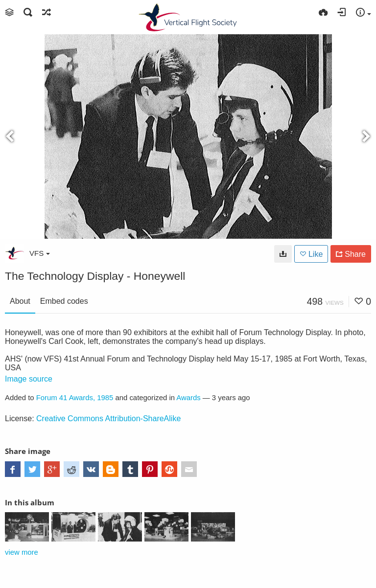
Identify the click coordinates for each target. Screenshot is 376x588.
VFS (40, 253)
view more (22, 552)
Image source (29, 379)
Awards (188, 398)
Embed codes (64, 301)
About (20, 301)
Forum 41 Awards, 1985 (75, 398)
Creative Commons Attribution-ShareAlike (108, 418)
